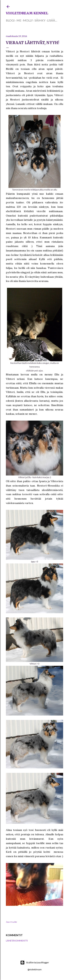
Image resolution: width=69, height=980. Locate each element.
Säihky (40, 20)
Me (19, 20)
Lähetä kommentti (17, 941)
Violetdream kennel (27, 13)
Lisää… (52, 20)
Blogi (10, 20)
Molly (28, 20)
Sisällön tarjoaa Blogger (35, 963)
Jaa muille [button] (11, 922)
